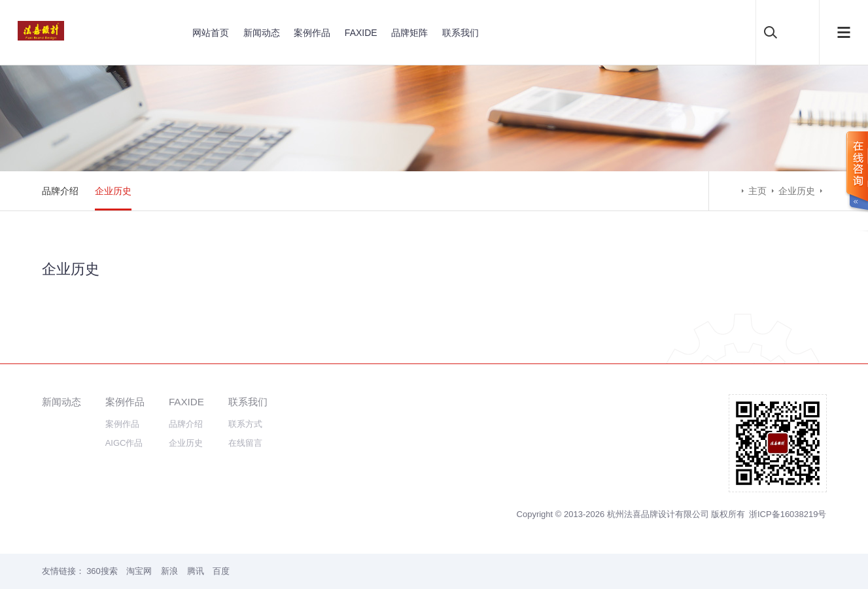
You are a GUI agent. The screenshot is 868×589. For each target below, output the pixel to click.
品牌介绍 (60, 191)
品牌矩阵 (409, 33)
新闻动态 (262, 33)
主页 (757, 191)
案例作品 (312, 33)
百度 (221, 571)
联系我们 (460, 33)
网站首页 (211, 33)
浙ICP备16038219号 (788, 514)
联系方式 (245, 424)
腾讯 (196, 571)
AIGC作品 (124, 443)
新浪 (169, 571)
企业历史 (113, 191)
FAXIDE (361, 33)
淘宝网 (139, 571)
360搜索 (102, 571)
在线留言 (245, 443)
